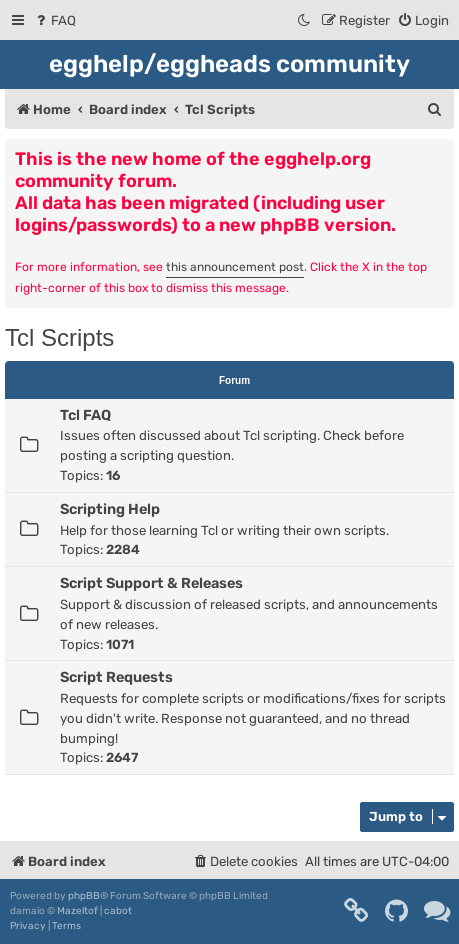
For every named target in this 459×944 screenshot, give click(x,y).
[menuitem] (54, 20)
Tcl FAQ (85, 415)
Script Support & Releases (151, 583)
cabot (118, 911)
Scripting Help (110, 509)
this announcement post (235, 267)
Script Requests (116, 677)
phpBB (84, 896)
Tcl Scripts (59, 337)
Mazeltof (77, 911)
